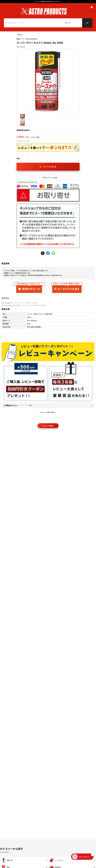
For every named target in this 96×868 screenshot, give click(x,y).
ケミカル (9, 305)
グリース (16, 305)
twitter (43, 253)
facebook (48, 253)
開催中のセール (29, 287)
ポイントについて (28, 141)
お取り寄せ (20, 35)
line (53, 253)
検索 (87, 23)
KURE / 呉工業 (21, 47)
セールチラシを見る (67, 287)
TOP (3, 303)
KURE (8, 303)
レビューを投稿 (48, 426)
